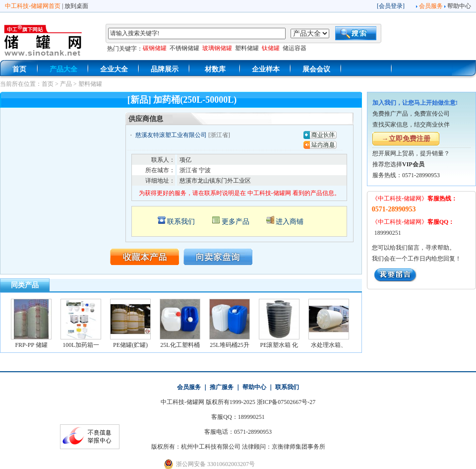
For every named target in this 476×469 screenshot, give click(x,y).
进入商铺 (290, 222)
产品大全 (63, 69)
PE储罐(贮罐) (130, 345)
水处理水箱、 (329, 345)
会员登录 (391, 6)
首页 (19, 69)
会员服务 (431, 6)
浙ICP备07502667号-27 (286, 402)
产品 (66, 84)
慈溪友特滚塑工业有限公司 (171, 135)
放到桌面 (76, 6)
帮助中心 (459, 6)
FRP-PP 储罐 (31, 345)
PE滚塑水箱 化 (279, 345)
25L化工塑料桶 (180, 345)
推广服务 (222, 387)
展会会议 (316, 69)
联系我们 (181, 222)
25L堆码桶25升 (229, 345)
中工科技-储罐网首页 (33, 6)
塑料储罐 (90, 84)
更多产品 (236, 222)
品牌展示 (165, 69)
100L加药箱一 (81, 345)
